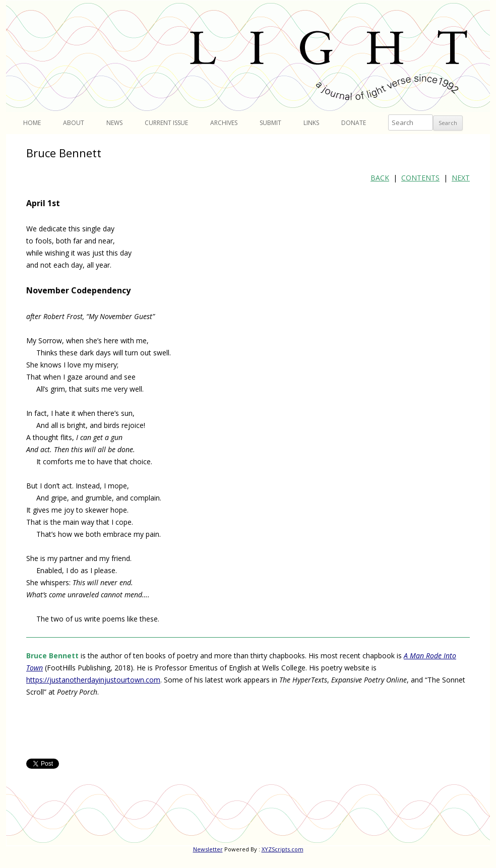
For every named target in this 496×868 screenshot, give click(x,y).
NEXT (461, 178)
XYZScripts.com (283, 849)
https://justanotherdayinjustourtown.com (93, 680)
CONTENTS (420, 178)
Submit (270, 123)
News (114, 123)
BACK (380, 178)
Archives (224, 123)
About (74, 123)
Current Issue (166, 123)
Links (311, 123)
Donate (354, 123)
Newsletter (208, 849)
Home (32, 123)
